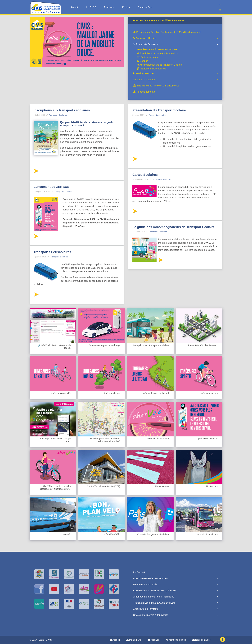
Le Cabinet (139, 572)
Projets (126, 7)
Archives (154, 640)
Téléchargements (144, 92)
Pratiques (109, 7)
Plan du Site (134, 640)
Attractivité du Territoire (146, 609)
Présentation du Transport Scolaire (157, 49)
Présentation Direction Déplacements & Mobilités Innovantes (167, 32)
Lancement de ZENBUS (51, 187)
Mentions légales (176, 640)
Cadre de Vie (145, 7)
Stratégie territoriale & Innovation (151, 615)
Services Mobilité (143, 73)
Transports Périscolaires (152, 69)
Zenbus (143, 61)
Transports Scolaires (145, 44)
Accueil (74, 7)
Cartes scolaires (148, 57)
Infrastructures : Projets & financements (156, 86)
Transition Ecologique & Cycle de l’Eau (154, 603)
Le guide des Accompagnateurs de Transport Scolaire (174, 227)
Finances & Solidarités (145, 584)
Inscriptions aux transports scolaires (158, 53)
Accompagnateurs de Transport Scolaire (160, 65)
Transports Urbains (145, 38)
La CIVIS (91, 7)
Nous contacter (201, 640)
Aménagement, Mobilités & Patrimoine (154, 597)
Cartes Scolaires (145, 175)
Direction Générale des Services (151, 578)
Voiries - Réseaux (144, 79)
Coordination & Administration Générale (154, 591)
